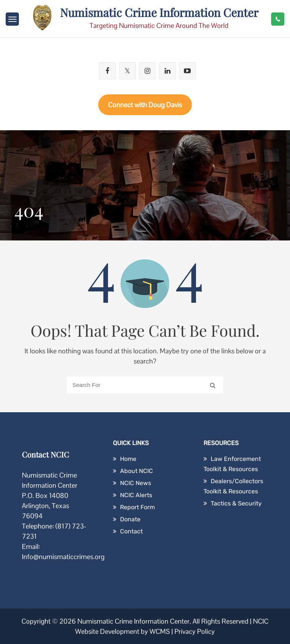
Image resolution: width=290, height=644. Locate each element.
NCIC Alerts (136, 495)
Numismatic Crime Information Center (159, 12)
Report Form (137, 507)
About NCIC (137, 471)
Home (128, 459)
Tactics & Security (236, 503)
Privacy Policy (195, 631)
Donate (130, 519)
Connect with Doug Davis (145, 105)
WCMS (160, 631)
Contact (131, 531)
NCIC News (136, 483)
